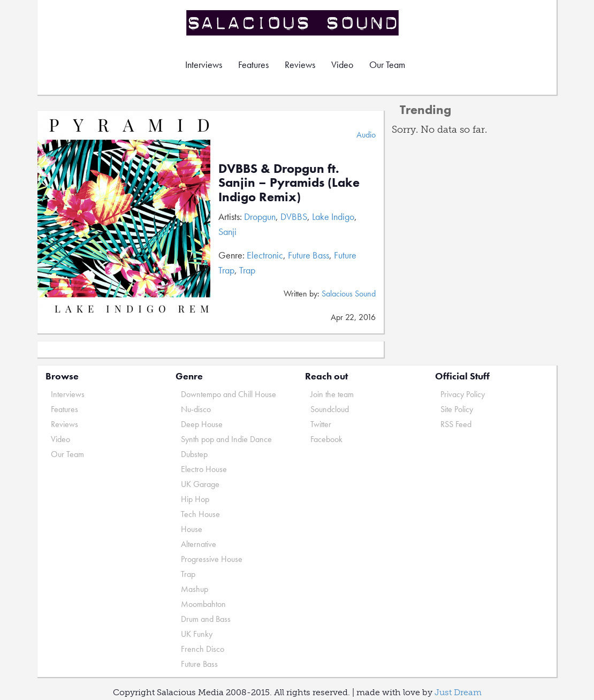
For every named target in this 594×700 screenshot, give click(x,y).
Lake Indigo (333, 216)
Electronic (265, 255)
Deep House (202, 424)
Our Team (387, 64)
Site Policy (457, 409)
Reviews (300, 64)
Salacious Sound (293, 23)
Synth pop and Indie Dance (226, 439)
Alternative (199, 544)
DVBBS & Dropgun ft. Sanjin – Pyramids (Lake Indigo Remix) (289, 182)
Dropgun (260, 216)
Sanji (227, 231)
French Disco (203, 649)
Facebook (326, 439)
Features (253, 64)
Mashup (195, 589)
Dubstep (194, 454)
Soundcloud (330, 409)
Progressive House (212, 559)
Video (342, 64)
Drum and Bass (206, 619)
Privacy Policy (463, 394)
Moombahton (203, 604)
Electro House (204, 469)
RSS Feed (456, 424)
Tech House (200, 514)
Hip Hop (195, 499)
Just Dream (458, 692)
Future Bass (309, 255)
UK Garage (200, 484)
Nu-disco (196, 409)
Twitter (321, 424)
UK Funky (197, 634)
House (192, 529)
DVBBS (294, 216)
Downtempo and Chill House (229, 394)
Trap (247, 270)
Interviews (204, 64)
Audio (366, 135)
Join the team (332, 394)
